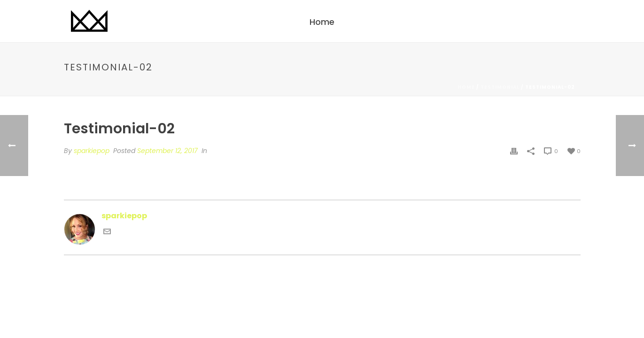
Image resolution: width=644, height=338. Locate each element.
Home (322, 22)
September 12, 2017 (167, 151)
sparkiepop (92, 151)
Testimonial (500, 87)
